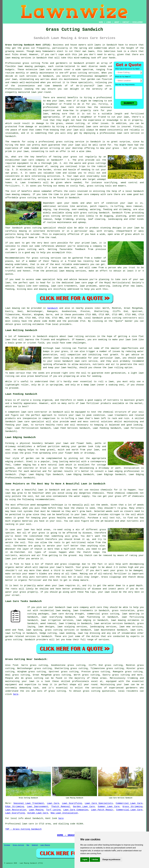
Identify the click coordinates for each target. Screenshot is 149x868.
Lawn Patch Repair (102, 810)
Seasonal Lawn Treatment (29, 803)
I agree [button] (85, 860)
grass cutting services (84, 73)
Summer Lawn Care (109, 807)
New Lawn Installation (64, 813)
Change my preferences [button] (111, 860)
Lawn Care (53, 803)
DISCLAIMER (137, 22)
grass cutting (113, 318)
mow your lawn (55, 101)
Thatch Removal (61, 807)
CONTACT (126, 22)
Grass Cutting (18, 845)
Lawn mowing (13, 308)
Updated (35, 845)
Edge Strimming (15, 807)
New (28, 845)
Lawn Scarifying (72, 803)
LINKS (109, 22)
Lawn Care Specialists (99, 803)
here (16, 694)
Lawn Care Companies (76, 810)
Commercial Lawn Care (129, 803)
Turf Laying (53, 810)
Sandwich (52, 308)
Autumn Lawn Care (38, 813)
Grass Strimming (132, 807)
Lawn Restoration (16, 810)
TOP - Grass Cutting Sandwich (23, 829)
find (15, 665)
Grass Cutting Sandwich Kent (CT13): (28, 45)
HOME (101, 22)
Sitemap (7, 845)
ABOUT (117, 22)
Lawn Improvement (38, 807)
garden (91, 79)
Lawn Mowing (36, 810)
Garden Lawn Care (84, 807)
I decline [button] (95, 860)
